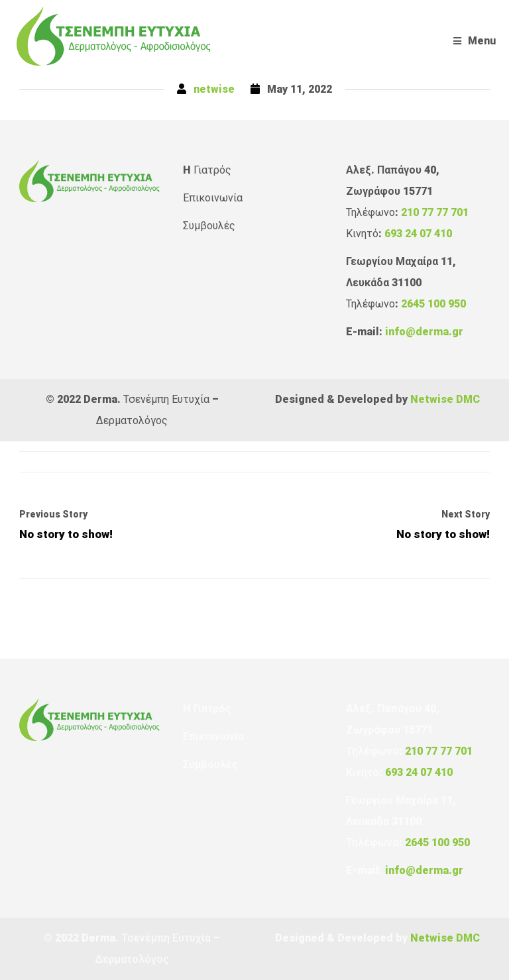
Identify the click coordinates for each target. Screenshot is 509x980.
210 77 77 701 (435, 212)
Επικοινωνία (213, 198)
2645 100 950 (433, 304)
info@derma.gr (424, 332)
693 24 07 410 (418, 234)
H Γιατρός (207, 170)
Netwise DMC (445, 399)
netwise (214, 89)
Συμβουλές (209, 226)
